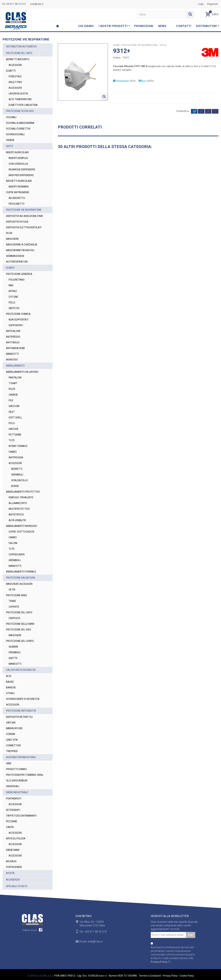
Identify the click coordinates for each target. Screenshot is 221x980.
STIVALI (10, 693)
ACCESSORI (15, 65)
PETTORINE (15, 435)
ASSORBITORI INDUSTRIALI (21, 757)
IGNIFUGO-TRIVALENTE (21, 497)
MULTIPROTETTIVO (19, 509)
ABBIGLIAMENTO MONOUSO (22, 526)
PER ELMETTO (17, 204)
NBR (11, 285)
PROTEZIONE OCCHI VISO (20, 111)
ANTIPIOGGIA (16, 457)
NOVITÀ (10, 873)
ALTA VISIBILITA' (17, 520)
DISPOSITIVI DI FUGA (17, 222)
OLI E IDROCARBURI (17, 781)
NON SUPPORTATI (18, 320)
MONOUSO (12, 360)
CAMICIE (13, 395)
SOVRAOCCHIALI (15, 134)
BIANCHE (11, 688)
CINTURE (11, 723)
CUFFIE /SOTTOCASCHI (21, 532)
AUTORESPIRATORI (17, 262)
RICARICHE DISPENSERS (22, 170)
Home (116, 45)
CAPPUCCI (14, 618)
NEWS (162, 26)
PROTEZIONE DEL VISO (19, 630)
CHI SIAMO (86, 26)
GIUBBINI (13, 647)
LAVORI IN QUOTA (18, 94)
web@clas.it (37, 4)
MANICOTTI (12, 354)
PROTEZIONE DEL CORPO (20, 641)
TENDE (12, 601)
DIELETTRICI (15, 82)
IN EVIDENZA (13, 880)
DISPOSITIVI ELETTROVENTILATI (24, 227)
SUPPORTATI (16, 325)
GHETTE (13, 658)
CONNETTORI (13, 745)
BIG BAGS (11, 861)
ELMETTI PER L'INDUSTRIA (23, 105)
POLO (12, 423)
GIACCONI (14, 406)
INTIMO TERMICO (18, 446)
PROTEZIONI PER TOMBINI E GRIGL (25, 775)
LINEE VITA (12, 740)
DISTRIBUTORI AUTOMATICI (21, 47)
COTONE (13, 297)
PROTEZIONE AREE (17, 595)
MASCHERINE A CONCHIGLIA (22, 245)
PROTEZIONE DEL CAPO (19, 53)
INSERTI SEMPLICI (18, 158)
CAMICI (13, 452)
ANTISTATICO (16, 515)
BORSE (15, 486)
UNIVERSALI (13, 786)
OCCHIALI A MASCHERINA (20, 123)
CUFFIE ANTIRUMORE (18, 192)
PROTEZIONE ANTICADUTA (21, 711)
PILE (11, 400)
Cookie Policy (187, 976)
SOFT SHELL (15, 418)
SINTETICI (14, 308)
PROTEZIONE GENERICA (19, 274)
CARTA (10, 827)
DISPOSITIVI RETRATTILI (19, 717)
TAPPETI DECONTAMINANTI (21, 816)
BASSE (10, 682)
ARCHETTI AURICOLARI (19, 181)
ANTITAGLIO (13, 342)
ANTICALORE (13, 331)
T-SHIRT (13, 383)
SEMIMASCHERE (15, 256)
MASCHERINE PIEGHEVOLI (20, 250)
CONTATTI (184, 26)
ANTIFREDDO (13, 337)
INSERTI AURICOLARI (17, 152)
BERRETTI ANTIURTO (18, 59)
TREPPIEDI (12, 751)
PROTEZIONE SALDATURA (21, 578)
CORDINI (11, 734)
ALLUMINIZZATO (18, 503)
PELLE (12, 303)
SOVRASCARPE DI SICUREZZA (23, 699)
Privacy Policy (159, 962)
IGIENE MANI (13, 850)
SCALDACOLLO (20, 480)
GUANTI (10, 268)
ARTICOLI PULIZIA (16, 839)
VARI (9, 763)
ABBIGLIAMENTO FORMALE (21, 572)
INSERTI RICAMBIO (19, 187)
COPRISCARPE (17, 555)
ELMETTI (11, 71)
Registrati (212, 4)
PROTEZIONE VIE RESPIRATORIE (24, 210)
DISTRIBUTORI (208, 26)
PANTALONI (15, 378)
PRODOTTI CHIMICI (16, 769)
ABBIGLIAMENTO (15, 366)
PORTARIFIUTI (14, 799)
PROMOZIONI (144, 26)
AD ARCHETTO (17, 198)
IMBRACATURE (14, 728)
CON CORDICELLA (18, 164)
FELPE (12, 389)
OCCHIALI (11, 117)
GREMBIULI (17, 475)
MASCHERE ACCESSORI (19, 584)
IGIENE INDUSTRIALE (17, 792)
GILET (12, 412)
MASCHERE (12, 239)
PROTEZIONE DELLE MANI (20, 624)
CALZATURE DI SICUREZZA (21, 670)
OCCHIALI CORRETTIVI (18, 129)
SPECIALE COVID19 (17, 886)
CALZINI (13, 543)
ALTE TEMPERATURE (20, 99)
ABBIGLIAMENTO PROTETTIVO (23, 492)
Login (201, 4)
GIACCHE (14, 429)
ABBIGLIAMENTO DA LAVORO (22, 372)
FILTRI (9, 233)
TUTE (12, 440)
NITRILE (13, 291)
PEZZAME (12, 821)
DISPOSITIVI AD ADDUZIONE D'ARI (24, 216)
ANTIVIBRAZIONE (16, 348)
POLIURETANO (17, 280)
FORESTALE (15, 76)
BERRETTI (17, 469)
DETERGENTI (13, 810)
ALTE (9, 676)
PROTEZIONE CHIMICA (18, 314)
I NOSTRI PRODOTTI (114, 26)
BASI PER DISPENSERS (21, 175)
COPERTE (14, 607)
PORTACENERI (14, 867)
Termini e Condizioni (150, 976)
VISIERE (10, 140)
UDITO (9, 146)
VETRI (12, 590)
